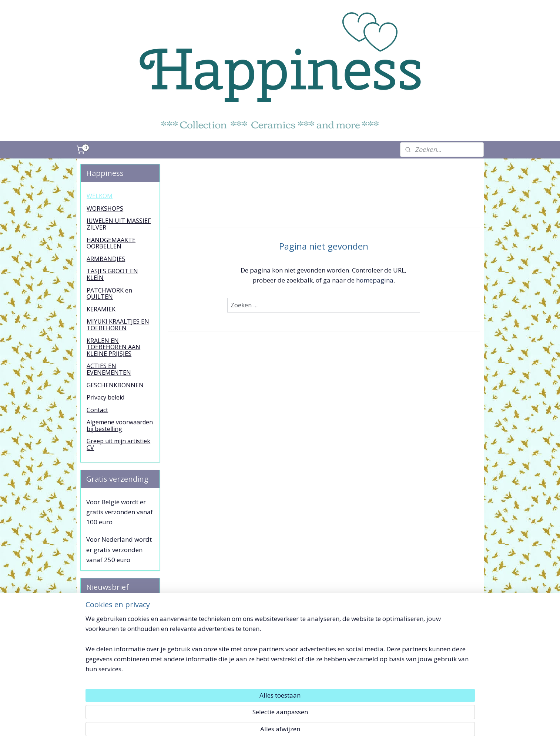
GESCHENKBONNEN (115, 385)
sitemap (249, 731)
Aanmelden (109, 640)
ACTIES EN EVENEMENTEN (109, 369)
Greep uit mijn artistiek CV (118, 444)
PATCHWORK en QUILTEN (109, 294)
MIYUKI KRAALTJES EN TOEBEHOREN (118, 325)
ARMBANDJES (106, 259)
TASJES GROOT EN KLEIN (112, 274)
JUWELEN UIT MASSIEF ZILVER (119, 224)
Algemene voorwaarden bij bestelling (120, 425)
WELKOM (100, 196)
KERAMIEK (101, 309)
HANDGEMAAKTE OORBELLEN (111, 243)
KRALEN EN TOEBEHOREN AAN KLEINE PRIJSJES (113, 347)
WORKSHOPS (105, 208)
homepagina (375, 280)
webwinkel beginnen (292, 731)
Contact (97, 410)
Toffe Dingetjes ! (430, 687)
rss (264, 731)
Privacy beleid (105, 397)
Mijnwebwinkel (357, 731)
